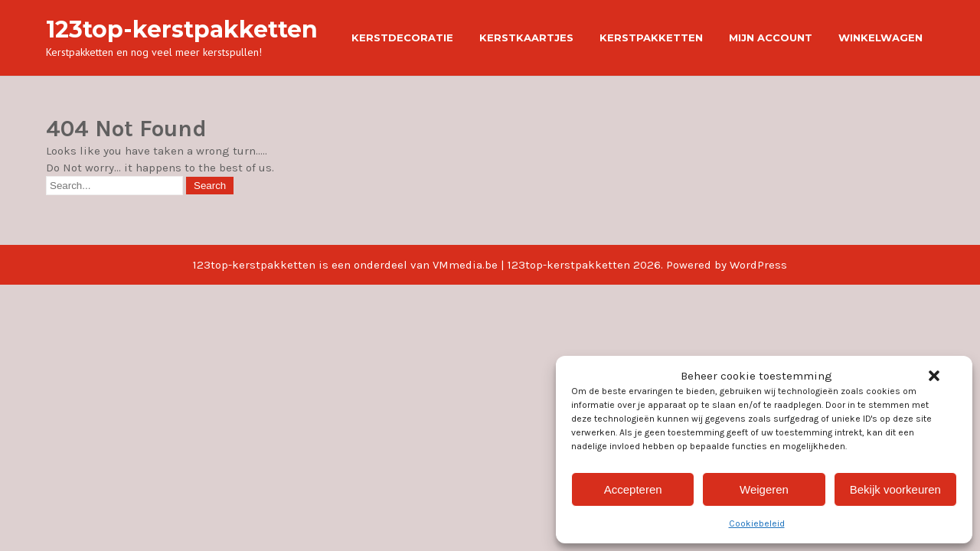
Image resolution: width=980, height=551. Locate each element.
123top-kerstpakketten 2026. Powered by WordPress (647, 265)
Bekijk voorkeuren (895, 489)
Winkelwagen (880, 37)
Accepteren (633, 489)
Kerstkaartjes (526, 37)
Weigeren (764, 489)
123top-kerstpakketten (182, 29)
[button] (934, 376)
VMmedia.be (465, 265)
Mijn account (771, 37)
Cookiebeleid (757, 523)
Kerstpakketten (651, 37)
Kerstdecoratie (402, 37)
